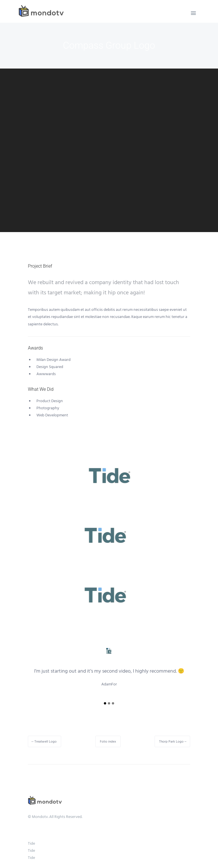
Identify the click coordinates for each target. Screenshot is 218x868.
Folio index (108, 742)
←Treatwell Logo (44, 742)
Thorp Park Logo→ (173, 742)
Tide (31, 844)
